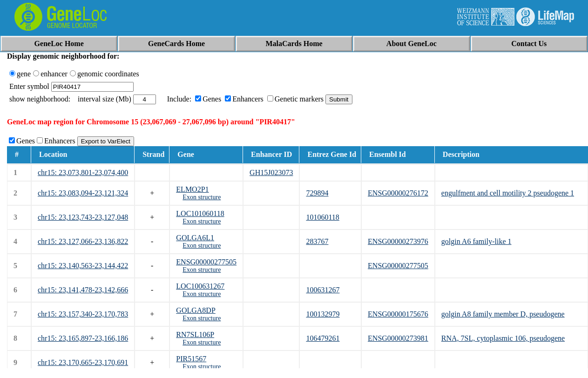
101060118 (322, 217)
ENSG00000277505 (206, 262)
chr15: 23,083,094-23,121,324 (83, 193)
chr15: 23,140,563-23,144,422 (83, 266)
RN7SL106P (195, 334)
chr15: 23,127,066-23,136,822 (83, 241)
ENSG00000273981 (398, 338)
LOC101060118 (200, 213)
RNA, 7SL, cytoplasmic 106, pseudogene (503, 338)
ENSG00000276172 (398, 193)
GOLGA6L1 (195, 238)
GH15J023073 (271, 172)
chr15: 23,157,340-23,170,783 (83, 314)
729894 (317, 193)
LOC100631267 (200, 286)
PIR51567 (191, 359)
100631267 (323, 290)
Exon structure (202, 197)
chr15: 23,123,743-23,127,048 (83, 217)
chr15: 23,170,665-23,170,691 (83, 362)
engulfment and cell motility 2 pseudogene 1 (508, 193)
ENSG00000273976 (398, 241)
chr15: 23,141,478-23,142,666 (83, 290)
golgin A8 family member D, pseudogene (503, 314)
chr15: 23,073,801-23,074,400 (83, 172)
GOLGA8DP (196, 310)
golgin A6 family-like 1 (476, 241)
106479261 (323, 338)
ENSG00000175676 (398, 314)
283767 (317, 241)
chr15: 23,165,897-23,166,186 (83, 338)
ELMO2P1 (192, 189)
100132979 (323, 314)
